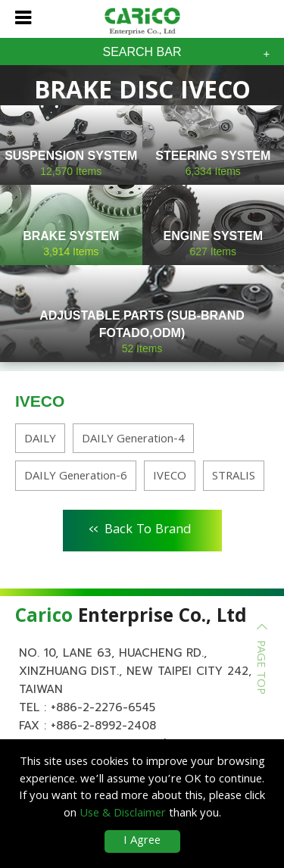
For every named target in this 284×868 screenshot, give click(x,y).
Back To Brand (140, 528)
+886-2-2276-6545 (103, 707)
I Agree (142, 841)
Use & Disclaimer (123, 814)
